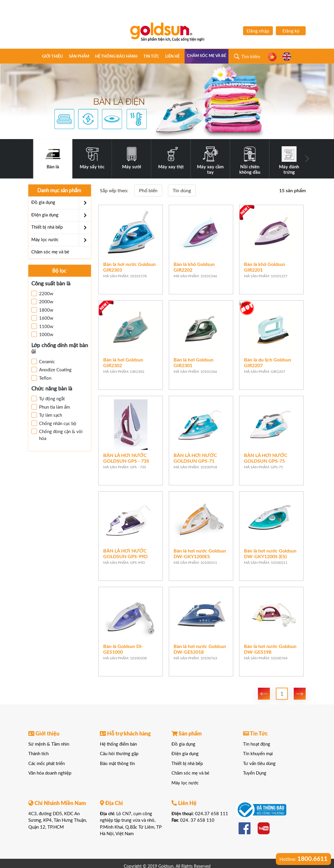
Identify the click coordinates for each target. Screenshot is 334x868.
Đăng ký (291, 31)
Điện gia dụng (61, 215)
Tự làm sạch (47, 415)
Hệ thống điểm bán (118, 744)
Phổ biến (148, 191)
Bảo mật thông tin (117, 764)
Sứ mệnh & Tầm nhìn (49, 744)
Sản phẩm (79, 57)
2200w (42, 293)
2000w (42, 301)
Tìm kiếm (251, 57)
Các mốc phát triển (47, 764)
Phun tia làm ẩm (51, 407)
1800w (42, 310)
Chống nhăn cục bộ (54, 423)
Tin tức (151, 57)
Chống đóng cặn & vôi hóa (57, 435)
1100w (42, 326)
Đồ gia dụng (61, 203)
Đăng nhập (258, 31)
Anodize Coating (51, 370)
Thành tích (38, 754)
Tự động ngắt (48, 398)
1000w (42, 334)
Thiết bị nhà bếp (61, 227)
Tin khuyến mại (258, 754)
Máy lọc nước (61, 240)
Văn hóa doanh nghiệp (50, 773)
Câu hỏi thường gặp (119, 754)
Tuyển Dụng (255, 773)
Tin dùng (182, 191)
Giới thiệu (52, 57)
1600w (42, 318)
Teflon (41, 378)
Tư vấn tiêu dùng (259, 764)
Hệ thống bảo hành (116, 57)
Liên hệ (172, 57)
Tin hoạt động (257, 744)
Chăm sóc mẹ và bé (207, 56)
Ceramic (43, 361)
